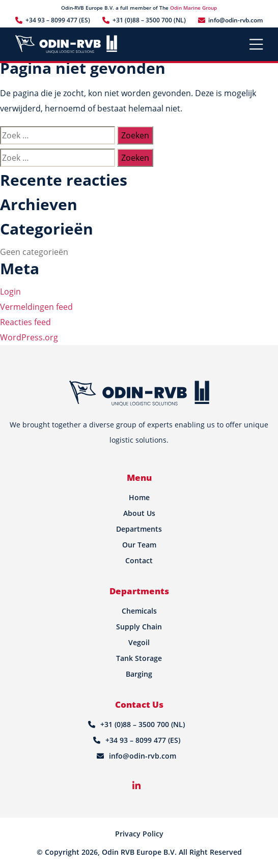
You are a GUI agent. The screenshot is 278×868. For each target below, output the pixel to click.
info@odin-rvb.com (235, 20)
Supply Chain (139, 627)
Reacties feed (25, 322)
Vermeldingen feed (36, 307)
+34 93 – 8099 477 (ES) (58, 20)
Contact (139, 560)
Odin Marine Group (193, 8)
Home (139, 497)
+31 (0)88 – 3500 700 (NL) (149, 20)
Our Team (139, 545)
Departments (139, 529)
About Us (139, 513)
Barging (139, 674)
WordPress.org (29, 337)
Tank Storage (139, 658)
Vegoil (139, 642)
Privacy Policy (139, 834)
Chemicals (139, 611)
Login (10, 292)
